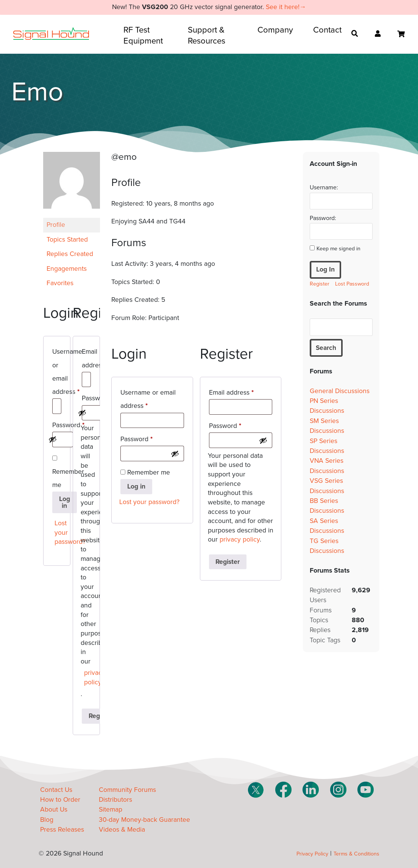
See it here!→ (286, 7)
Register (228, 562)
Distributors (115, 800)
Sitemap (111, 809)
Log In (325, 269)
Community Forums (127, 790)
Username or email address (57, 373)
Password (57, 426)
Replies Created (70, 254)
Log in (65, 502)
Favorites (60, 283)
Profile (56, 225)
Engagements (67, 269)
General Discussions (340, 391)
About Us (54, 809)
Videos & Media (122, 830)
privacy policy (88, 678)
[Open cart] (401, 34)
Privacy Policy (312, 854)
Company (275, 30)
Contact (327, 30)
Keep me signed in (338, 249)
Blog (47, 820)
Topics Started (67, 240)
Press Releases (62, 830)
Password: (323, 218)
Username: (324, 187)
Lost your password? (58, 532)
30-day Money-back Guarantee (144, 820)
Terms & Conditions (356, 854)
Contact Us (56, 790)
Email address (86, 360)
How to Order (60, 800)
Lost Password (352, 284)
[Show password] (53, 439)
